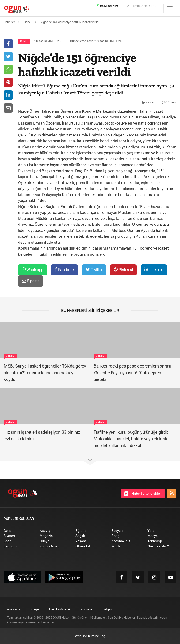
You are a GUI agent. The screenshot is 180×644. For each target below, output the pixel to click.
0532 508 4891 (108, 6)
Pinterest (123, 270)
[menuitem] (18, 531)
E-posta (31, 281)
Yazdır (148, 102)
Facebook (64, 270)
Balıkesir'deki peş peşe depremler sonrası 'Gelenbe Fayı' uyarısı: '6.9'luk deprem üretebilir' (132, 373)
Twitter (94, 270)
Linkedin (154, 270)
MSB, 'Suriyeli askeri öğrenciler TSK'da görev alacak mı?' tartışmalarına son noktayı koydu (45, 373)
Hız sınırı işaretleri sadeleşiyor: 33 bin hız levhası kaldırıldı (42, 436)
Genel (24, 41)
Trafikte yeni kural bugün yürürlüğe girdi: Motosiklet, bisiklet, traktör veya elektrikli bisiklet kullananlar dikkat (131, 439)
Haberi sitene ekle (142, 494)
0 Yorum (169, 102)
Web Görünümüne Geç (90, 636)
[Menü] (170, 8)
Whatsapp (32, 270)
